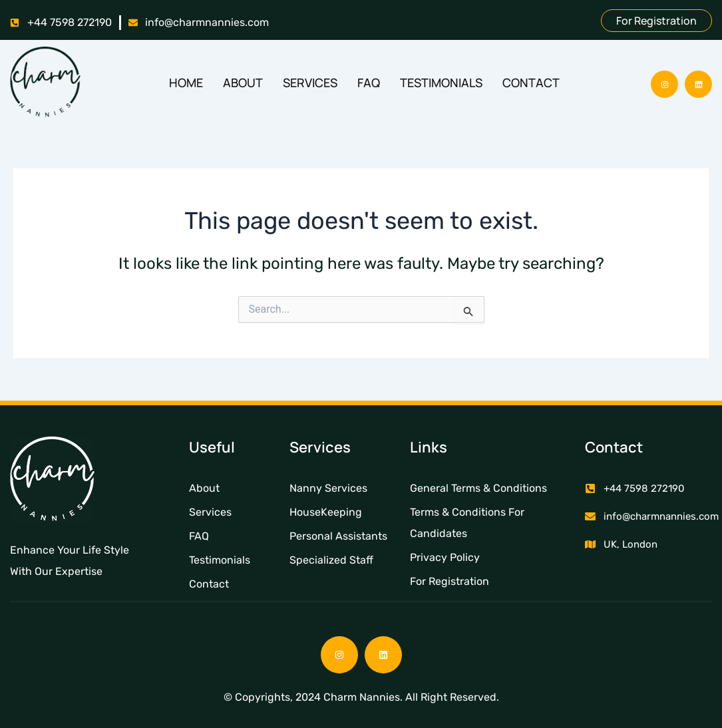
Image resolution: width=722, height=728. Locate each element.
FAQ (369, 83)
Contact (531, 83)
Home (186, 83)
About (243, 83)
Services (310, 83)
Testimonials (441, 83)
